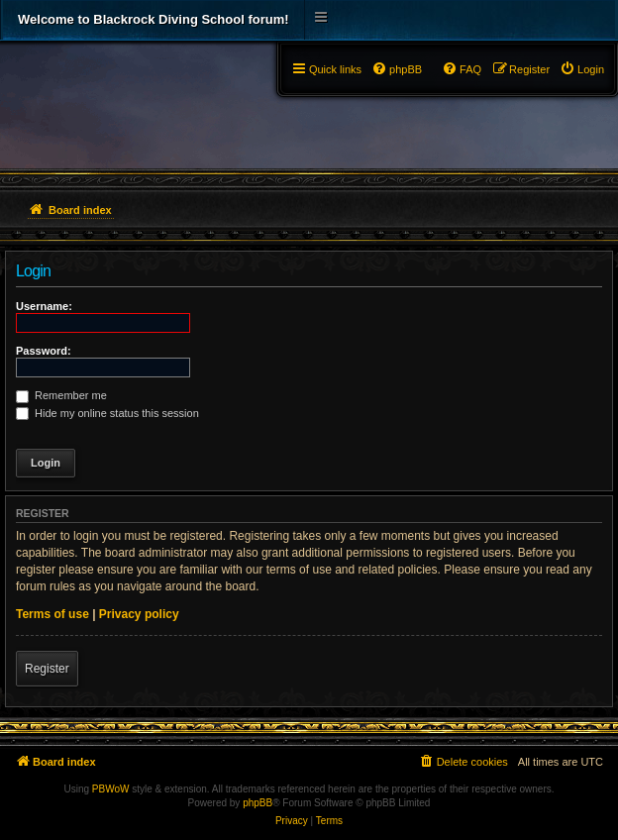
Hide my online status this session (107, 413)
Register (47, 669)
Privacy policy (139, 614)
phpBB (257, 803)
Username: (44, 306)
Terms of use (52, 614)
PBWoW (111, 789)
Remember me (61, 395)
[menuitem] (582, 69)
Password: (44, 351)
